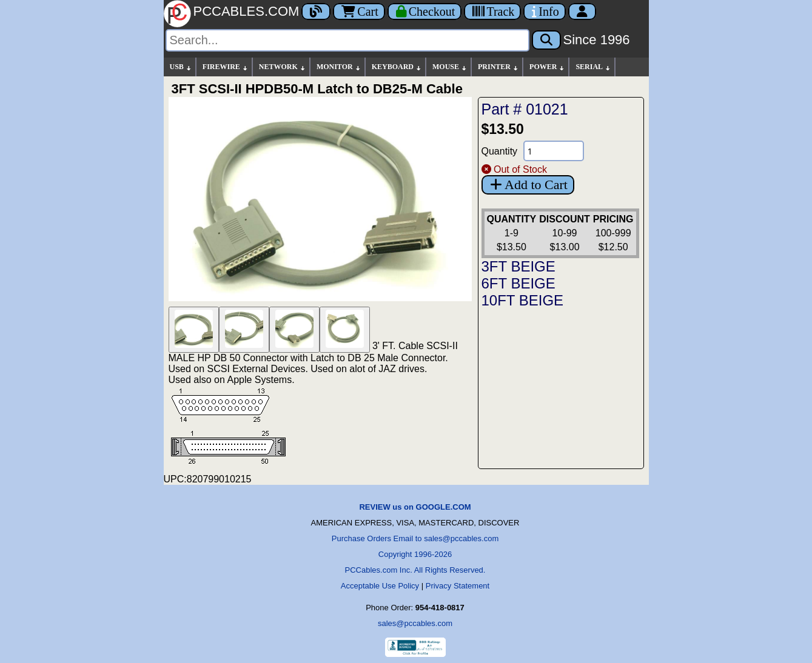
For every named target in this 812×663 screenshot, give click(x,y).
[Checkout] (425, 12)
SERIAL (593, 67)
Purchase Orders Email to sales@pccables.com (415, 538)
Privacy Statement (458, 586)
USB (181, 67)
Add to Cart (528, 185)
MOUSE (450, 67)
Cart (359, 12)
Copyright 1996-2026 (415, 554)
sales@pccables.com (415, 623)
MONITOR (339, 67)
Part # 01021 (525, 109)
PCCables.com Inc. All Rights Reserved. (415, 570)
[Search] (347, 40)
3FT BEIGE (518, 266)
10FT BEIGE (523, 300)
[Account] (582, 12)
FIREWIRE (226, 67)
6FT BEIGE (518, 283)
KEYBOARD (397, 67)
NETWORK (283, 67)
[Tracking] (492, 12)
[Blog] (316, 12)
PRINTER (498, 67)
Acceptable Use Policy (380, 586)
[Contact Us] (544, 12)
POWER (547, 67)
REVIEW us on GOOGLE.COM (415, 507)
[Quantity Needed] (554, 151)
